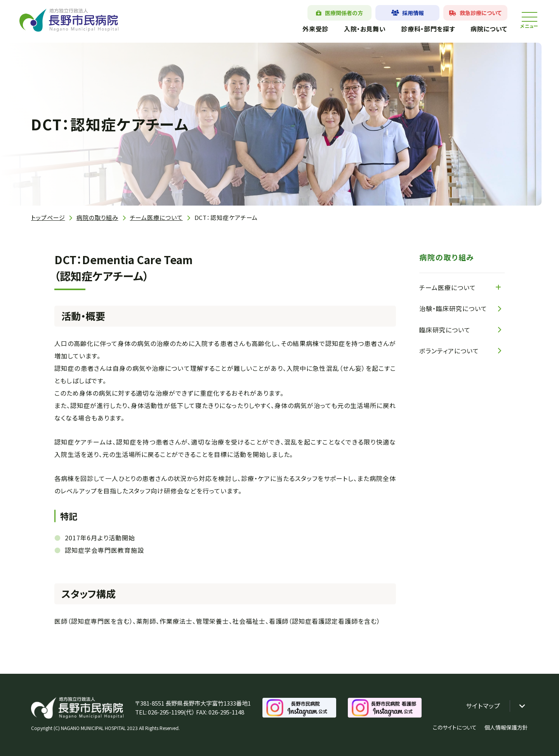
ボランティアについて (449, 351)
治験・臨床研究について (453, 308)
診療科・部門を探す (428, 29)
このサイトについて (455, 727)
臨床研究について (445, 330)
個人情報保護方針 (506, 727)
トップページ (48, 217)
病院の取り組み (97, 217)
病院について (489, 29)
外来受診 (315, 29)
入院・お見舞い (365, 29)
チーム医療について (156, 217)
